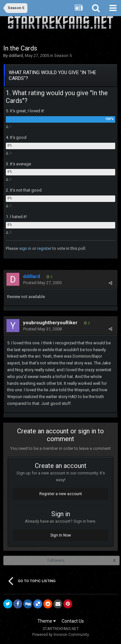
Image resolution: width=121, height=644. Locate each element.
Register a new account (61, 494)
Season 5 (63, 56)
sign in (25, 248)
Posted (42, 283)
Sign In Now (61, 535)
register (44, 248)
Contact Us (73, 621)
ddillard (16, 56)
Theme (47, 621)
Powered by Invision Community (61, 635)
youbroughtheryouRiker (50, 323)
